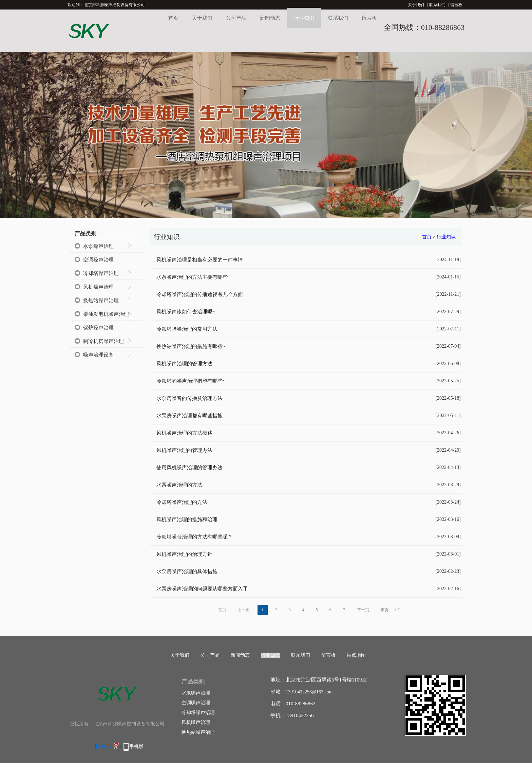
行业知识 (304, 18)
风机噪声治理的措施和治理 (187, 520)
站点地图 (356, 655)
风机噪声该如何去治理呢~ (186, 312)
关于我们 (416, 5)
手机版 (136, 747)
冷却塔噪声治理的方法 (182, 502)
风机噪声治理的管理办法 (184, 450)
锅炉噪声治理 (98, 328)
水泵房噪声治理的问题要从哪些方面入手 (202, 589)
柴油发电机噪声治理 (106, 314)
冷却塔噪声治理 (101, 273)
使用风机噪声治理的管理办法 (189, 468)
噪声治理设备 (98, 355)
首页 (173, 18)
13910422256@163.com (309, 692)
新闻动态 (270, 18)
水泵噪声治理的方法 (179, 485)
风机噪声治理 (98, 287)
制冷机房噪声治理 (103, 341)
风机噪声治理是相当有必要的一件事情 (200, 260)
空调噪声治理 (98, 260)
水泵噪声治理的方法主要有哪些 (192, 277)
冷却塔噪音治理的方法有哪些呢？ (195, 537)
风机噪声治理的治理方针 (184, 554)
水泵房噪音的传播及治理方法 (189, 398)
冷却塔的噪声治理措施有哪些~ (191, 381)
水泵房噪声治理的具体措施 (187, 571)
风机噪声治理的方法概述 (184, 433)
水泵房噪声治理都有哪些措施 (189, 416)
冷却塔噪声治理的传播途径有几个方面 (200, 294)
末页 (384, 610)
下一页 (363, 610)
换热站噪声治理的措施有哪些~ (191, 346)
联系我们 (437, 5)
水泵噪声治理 (98, 246)
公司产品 (236, 18)
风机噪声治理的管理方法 (184, 364)
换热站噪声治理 (101, 301)
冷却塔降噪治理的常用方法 (187, 329)
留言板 (456, 5)
